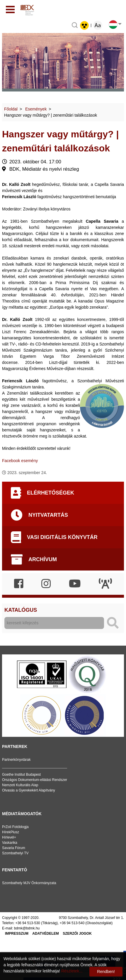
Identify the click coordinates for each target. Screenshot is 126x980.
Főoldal (11, 109)
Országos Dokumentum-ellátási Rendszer (35, 780)
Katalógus (21, 610)
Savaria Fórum (14, 848)
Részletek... (72, 971)
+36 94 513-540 (72, 923)
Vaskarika (10, 843)
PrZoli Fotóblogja (15, 827)
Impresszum (17, 934)
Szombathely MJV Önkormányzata (29, 883)
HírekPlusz (11, 832)
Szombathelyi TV (15, 853)
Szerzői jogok (77, 934)
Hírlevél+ (9, 837)
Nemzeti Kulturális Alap (20, 785)
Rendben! (106, 972)
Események (36, 109)
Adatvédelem (45, 934)
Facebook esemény (20, 461)
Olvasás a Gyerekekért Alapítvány (29, 790)
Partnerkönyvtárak (16, 760)
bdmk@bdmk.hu (27, 928)
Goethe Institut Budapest (21, 775)
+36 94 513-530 (28, 923)
